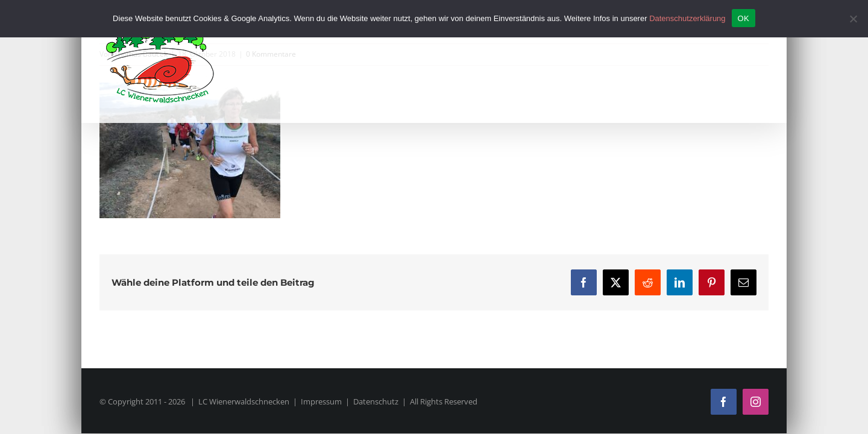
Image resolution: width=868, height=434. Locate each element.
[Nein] (853, 19)
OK (744, 18)
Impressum (321, 401)
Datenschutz (376, 401)
